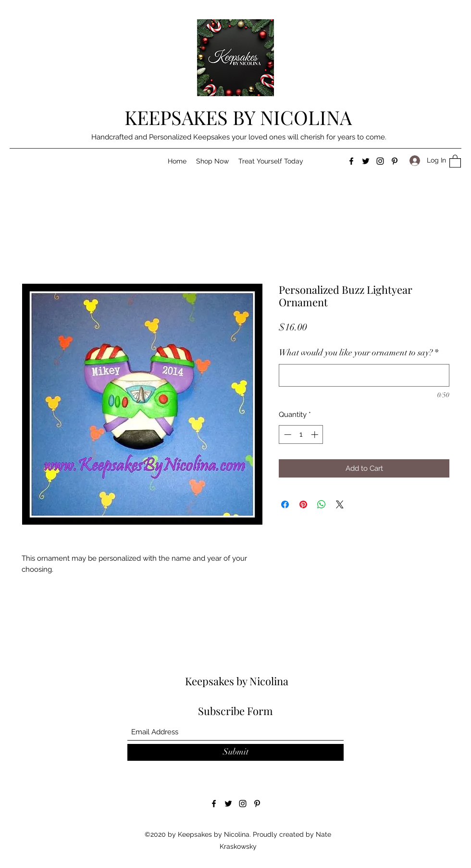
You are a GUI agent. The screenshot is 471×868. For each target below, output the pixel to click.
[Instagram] (380, 161)
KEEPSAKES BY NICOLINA (238, 117)
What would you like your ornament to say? (359, 352)
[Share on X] (340, 504)
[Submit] (235, 752)
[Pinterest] (395, 161)
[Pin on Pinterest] (303, 504)
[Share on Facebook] (285, 504)
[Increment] (316, 434)
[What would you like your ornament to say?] (364, 375)
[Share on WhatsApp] (322, 504)
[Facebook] (351, 161)
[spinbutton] (301, 434)
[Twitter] (366, 161)
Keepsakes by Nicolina (237, 681)
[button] (212, 161)
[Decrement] (287, 434)
